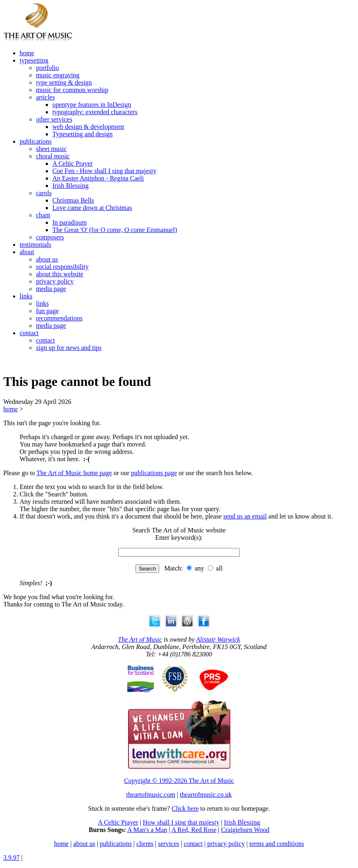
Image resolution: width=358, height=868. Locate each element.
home (27, 53)
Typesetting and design (82, 134)
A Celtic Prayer (73, 163)
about (27, 252)
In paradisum (70, 222)
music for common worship (72, 90)
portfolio (47, 68)
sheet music (51, 149)
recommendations (59, 318)
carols (44, 193)
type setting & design (64, 82)
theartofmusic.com (151, 795)
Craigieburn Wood (245, 830)
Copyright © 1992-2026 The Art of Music (179, 781)
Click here (185, 808)
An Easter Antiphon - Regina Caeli (98, 178)
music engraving (58, 75)
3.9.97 (11, 858)
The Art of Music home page (74, 473)
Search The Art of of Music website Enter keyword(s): (179, 534)
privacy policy (55, 281)
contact (29, 333)
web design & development (88, 127)
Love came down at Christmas (92, 208)
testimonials (35, 245)
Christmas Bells (73, 200)
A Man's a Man (147, 830)
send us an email (245, 516)
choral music (53, 156)
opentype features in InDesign (92, 105)
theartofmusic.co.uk (206, 795)
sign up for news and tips (69, 348)
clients (145, 844)
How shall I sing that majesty (181, 822)
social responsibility (62, 267)
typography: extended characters (95, 112)
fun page (47, 311)
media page (51, 289)
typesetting (34, 60)
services (169, 844)
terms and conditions (277, 844)
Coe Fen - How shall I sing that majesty (104, 171)
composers (50, 237)
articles (45, 97)
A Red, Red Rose (194, 830)
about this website (60, 274)
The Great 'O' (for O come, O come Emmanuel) (115, 230)
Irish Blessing (70, 186)
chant (43, 215)
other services (54, 119)
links (26, 296)
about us (47, 259)
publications (36, 141)
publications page (154, 473)
